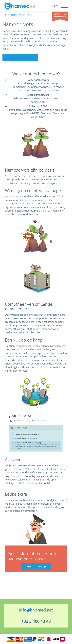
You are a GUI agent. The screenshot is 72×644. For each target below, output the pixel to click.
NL (55, 6)
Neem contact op (36, 566)
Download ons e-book (20, 58)
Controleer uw (60, 15)
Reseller (13, 15)
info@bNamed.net (36, 610)
